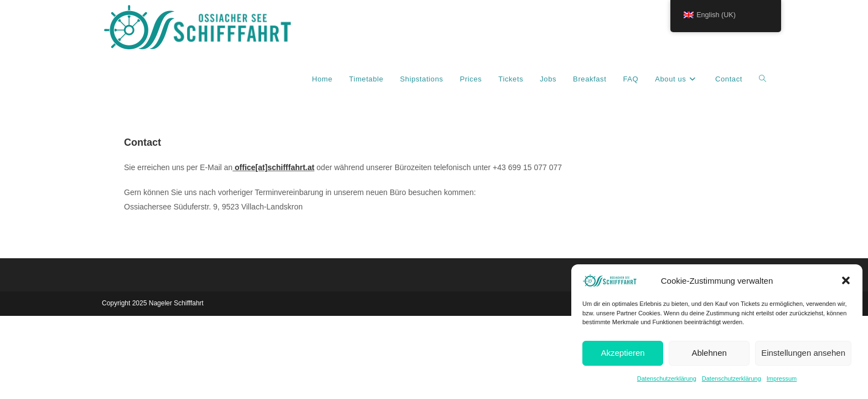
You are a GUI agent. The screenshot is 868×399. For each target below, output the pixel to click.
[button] (846, 280)
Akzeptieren (622, 353)
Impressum (782, 378)
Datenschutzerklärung (667, 378)
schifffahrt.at (291, 167)
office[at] (251, 167)
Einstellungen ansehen (803, 353)
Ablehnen (709, 353)
